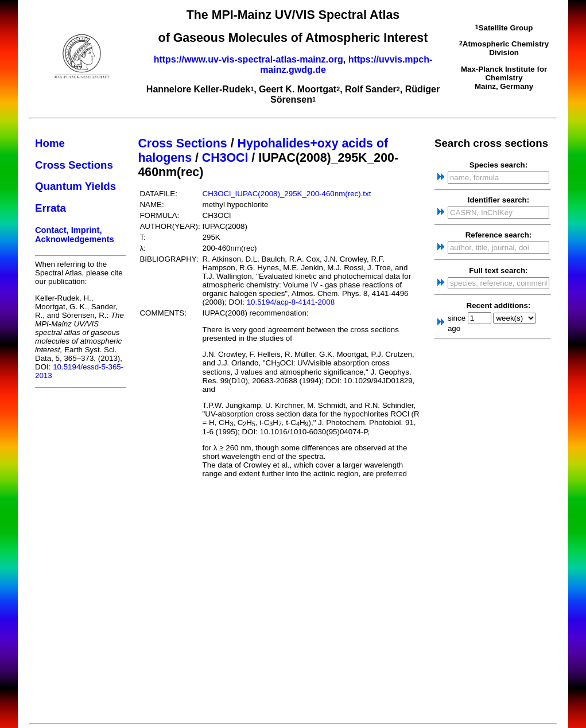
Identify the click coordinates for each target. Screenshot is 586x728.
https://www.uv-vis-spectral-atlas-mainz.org (249, 59)
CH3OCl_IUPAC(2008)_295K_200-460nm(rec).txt (287, 194)
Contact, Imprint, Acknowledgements (75, 235)
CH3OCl (225, 158)
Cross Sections (74, 165)
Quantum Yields (75, 186)
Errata (51, 208)
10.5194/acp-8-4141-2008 (291, 302)
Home (50, 143)
